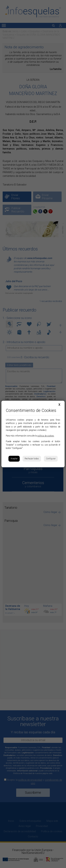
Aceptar (14, 459)
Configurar (51, 459)
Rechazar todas (32, 459)
